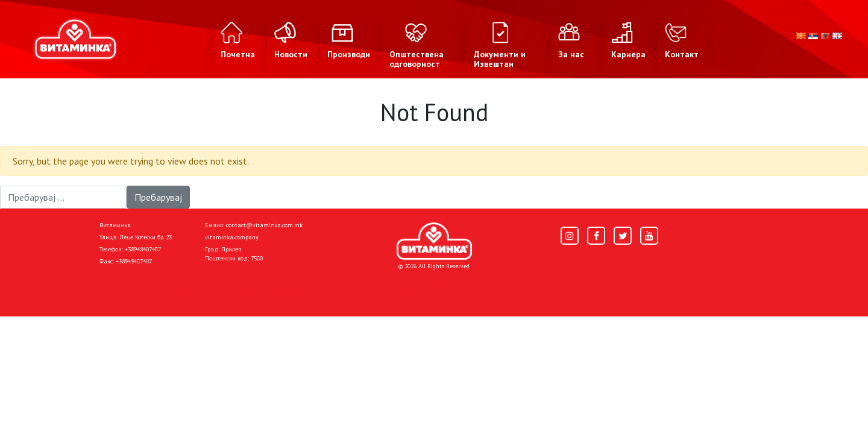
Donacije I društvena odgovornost (385, 288)
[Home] (434, 241)
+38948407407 (143, 249)
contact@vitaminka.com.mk (264, 225)
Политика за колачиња (259, 288)
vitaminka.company (232, 237)
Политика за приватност (151, 288)
